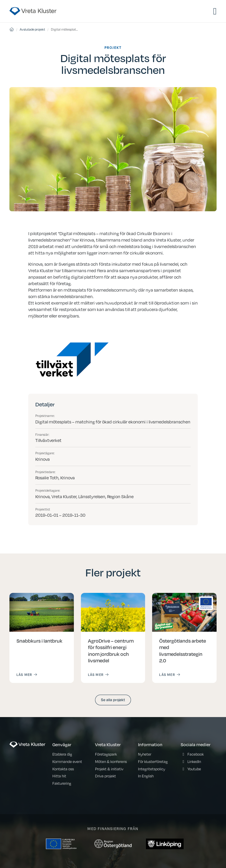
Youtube (194, 769)
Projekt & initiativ (109, 769)
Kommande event (67, 762)
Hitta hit (59, 776)
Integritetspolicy (152, 769)
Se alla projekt (113, 700)
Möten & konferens (111, 762)
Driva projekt (105, 776)
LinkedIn (194, 762)
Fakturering (62, 783)
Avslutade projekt (32, 29)
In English (146, 776)
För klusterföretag (153, 762)
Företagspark (106, 754)
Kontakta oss (63, 769)
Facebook (196, 754)
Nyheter (145, 754)
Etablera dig (62, 754)
